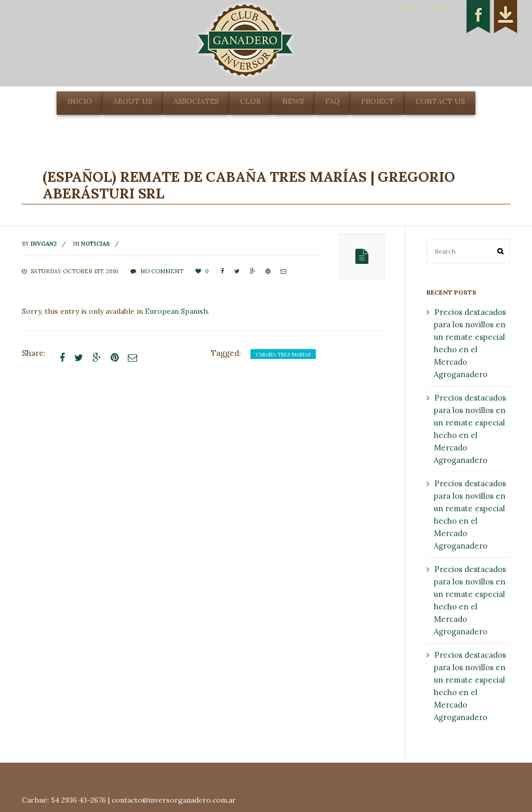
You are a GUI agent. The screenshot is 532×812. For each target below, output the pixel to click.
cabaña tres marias (283, 355)
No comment (162, 271)
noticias (95, 244)
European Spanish (176, 311)
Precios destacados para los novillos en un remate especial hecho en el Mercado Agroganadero (470, 343)
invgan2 (44, 244)
